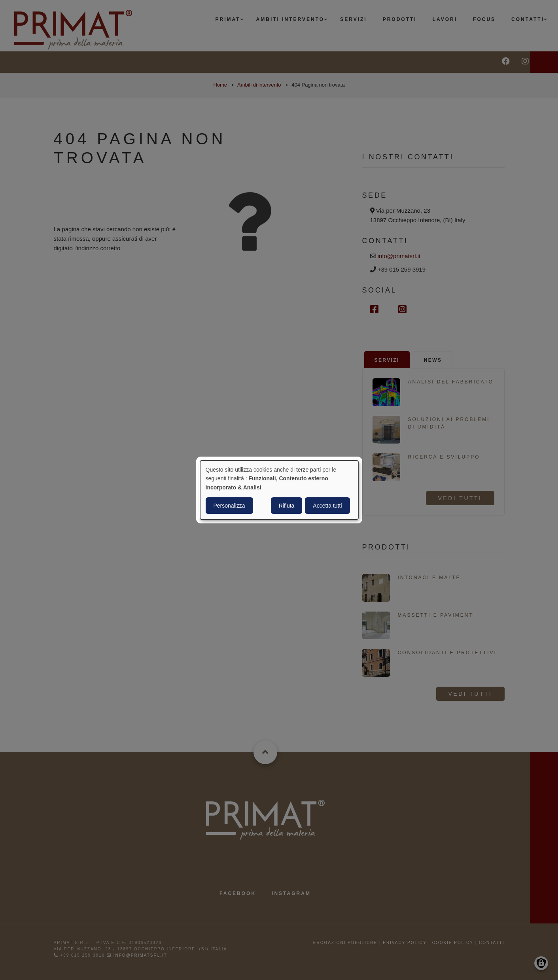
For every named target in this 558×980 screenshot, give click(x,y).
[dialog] (279, 490)
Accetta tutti (327, 506)
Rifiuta (287, 506)
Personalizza (229, 506)
